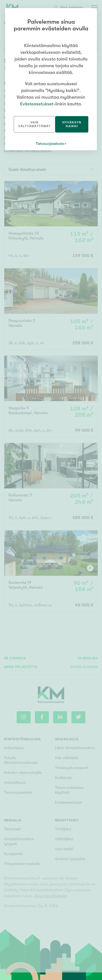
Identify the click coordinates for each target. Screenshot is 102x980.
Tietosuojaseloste (50, 144)
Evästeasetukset (37, 104)
